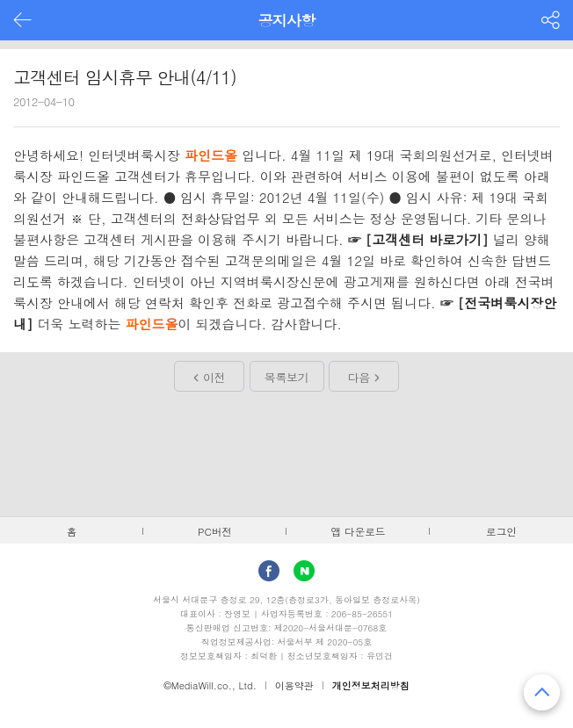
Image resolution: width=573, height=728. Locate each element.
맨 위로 (542, 692)
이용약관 (294, 685)
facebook (269, 571)
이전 (214, 377)
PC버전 (215, 531)
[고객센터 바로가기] (427, 239)
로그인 (501, 531)
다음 (359, 377)
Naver (304, 571)
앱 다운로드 (359, 531)
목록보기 (286, 377)
